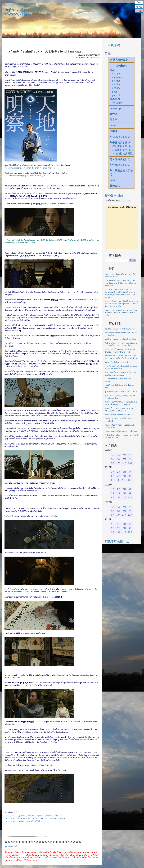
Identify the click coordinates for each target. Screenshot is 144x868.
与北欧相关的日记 (120, 165)
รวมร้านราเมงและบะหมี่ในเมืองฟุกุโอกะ (121, 339)
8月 (130, 476)
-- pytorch (115, 95)
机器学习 (115, 99)
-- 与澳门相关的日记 (121, 154)
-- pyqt (113, 92)
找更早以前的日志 (117, 541)
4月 (130, 455)
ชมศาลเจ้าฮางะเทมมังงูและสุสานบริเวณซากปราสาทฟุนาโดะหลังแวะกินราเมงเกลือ (121, 313)
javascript (116, 108)
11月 (124, 480)
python (121, 66)
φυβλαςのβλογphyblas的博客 (17, 12)
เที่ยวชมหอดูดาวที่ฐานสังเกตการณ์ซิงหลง (121, 431)
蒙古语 (114, 114)
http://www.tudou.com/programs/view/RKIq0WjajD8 (25, 176)
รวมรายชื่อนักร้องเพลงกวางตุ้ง (117, 362)
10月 (119, 480)
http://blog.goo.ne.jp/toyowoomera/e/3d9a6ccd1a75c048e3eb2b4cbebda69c (36, 818)
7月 (124, 476)
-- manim (115, 84)
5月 (113, 459)
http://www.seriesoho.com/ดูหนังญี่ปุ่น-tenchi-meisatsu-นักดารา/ (30, 168)
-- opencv (115, 88)
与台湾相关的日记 (120, 159)
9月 (113, 480)
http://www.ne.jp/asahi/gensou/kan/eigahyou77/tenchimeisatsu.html (35, 816)
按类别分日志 (114, 195)
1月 (113, 455)
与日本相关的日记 (120, 137)
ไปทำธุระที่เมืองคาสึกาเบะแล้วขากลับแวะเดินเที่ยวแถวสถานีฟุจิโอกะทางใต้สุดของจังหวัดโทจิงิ (121, 283)
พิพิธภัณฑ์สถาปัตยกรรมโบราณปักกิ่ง (119, 415)
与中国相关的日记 (120, 143)
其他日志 (115, 186)
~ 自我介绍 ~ (114, 45)
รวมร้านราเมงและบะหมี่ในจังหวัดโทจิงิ (120, 329)
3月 (124, 455)
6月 (119, 459)
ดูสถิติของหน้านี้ (11, 846)
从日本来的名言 (119, 60)
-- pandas (115, 81)
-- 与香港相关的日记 (121, 150)
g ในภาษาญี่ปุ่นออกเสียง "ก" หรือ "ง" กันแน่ (121, 392)
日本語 (139, 7)
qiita (112, 180)
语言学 (114, 120)
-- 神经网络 (116, 103)
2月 (119, 455)
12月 (130, 480)
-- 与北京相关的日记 (121, 146)
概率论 (114, 131)
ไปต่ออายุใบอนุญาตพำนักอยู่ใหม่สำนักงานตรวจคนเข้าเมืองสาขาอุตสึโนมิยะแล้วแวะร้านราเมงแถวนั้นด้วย (121, 304)
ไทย (139, 3)
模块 (112, 70)
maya (113, 126)
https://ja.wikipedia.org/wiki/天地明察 (23, 821)
